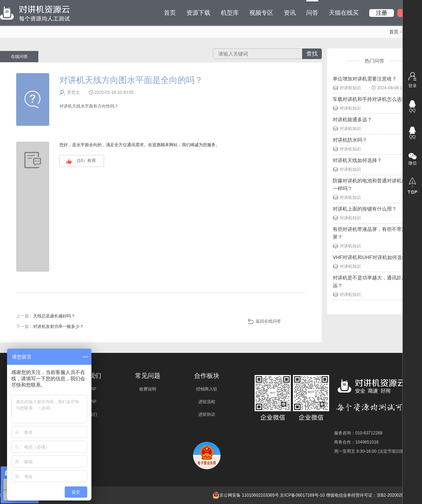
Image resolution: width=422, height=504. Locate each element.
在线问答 (19, 57)
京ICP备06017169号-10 (302, 495)
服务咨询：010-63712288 (358, 433)
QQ (412, 110)
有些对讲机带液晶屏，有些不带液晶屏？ (372, 233)
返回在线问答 (268, 321)
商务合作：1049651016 (356, 442)
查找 (312, 54)
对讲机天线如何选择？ (357, 160)
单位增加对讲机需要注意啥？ (365, 79)
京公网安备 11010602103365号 (246, 495)
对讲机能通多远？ (352, 119)
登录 (413, 86)
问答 (312, 8)
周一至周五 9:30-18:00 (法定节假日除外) (372, 451)
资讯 (290, 13)
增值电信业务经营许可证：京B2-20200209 (366, 495)
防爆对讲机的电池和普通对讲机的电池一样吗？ (375, 185)
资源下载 (198, 13)
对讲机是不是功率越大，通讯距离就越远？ (375, 282)
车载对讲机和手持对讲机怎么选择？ (372, 99)
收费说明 (148, 389)
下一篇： (50, 327)
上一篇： (46, 316)
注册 (382, 13)
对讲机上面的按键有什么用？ (365, 209)
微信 (413, 163)
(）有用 (86, 161)
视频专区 (261, 13)
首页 (170, 13)
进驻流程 (207, 402)
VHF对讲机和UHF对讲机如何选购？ (372, 257)
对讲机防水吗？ (350, 140)
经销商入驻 (207, 389)
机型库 (230, 13)
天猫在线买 (344, 13)
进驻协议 (207, 414)
